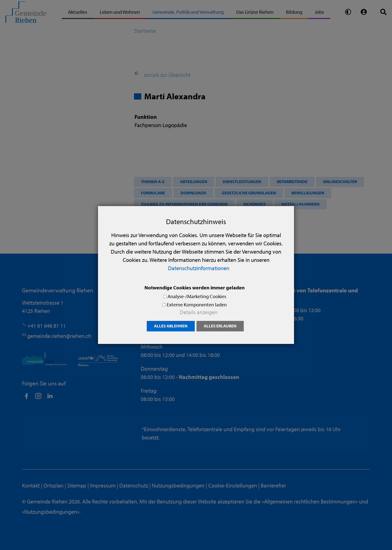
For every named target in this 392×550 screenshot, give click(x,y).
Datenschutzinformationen (199, 268)
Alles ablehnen (171, 326)
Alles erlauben (220, 326)
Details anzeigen (199, 312)
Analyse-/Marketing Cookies (197, 296)
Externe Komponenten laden (197, 305)
